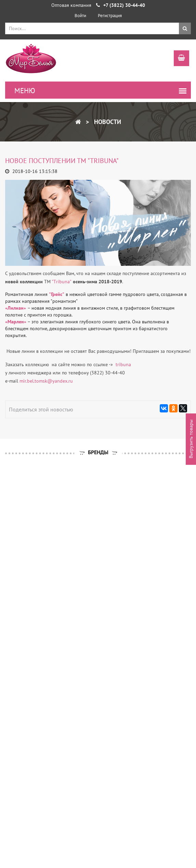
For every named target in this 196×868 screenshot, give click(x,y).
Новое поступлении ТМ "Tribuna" (62, 161)
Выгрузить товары (191, 439)
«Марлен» (16, 322)
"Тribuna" (62, 282)
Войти (80, 16)
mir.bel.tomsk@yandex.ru (46, 381)
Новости (107, 122)
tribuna (123, 364)
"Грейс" (57, 294)
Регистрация (110, 16)
